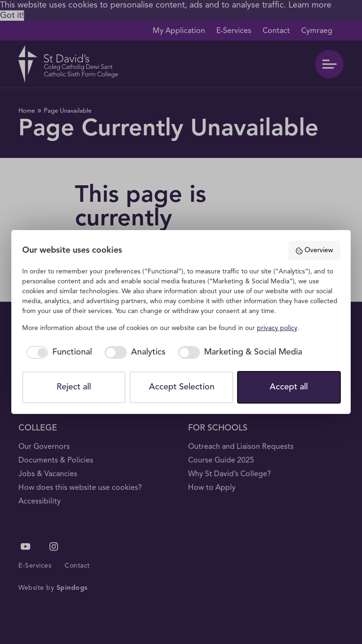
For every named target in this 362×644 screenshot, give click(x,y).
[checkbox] (57, 352)
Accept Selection (182, 387)
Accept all (289, 387)
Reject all (74, 387)
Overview (314, 251)
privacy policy (277, 328)
